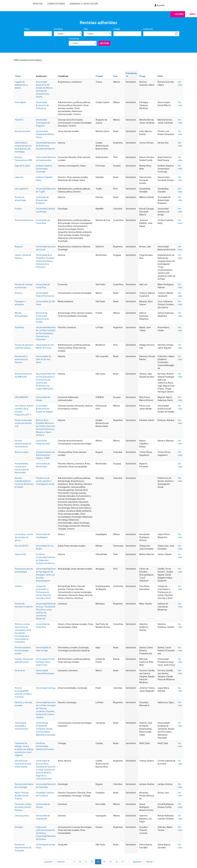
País (86, 29)
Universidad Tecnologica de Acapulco (43, 123)
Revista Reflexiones (24, 220)
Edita (160, 76)
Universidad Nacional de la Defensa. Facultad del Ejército (46, 146)
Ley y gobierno (22, 189)
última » (150, 862)
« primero (48, 862)
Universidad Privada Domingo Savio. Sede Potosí (45, 662)
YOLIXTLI (19, 120)
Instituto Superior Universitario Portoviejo (44, 169)
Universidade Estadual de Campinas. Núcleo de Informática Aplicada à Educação (46, 729)
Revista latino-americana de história (21, 359)
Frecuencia (74, 39)
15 (110, 862)
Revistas (38, 4)
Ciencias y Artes (43, 598)
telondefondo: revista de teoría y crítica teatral (23, 764)
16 (116, 862)
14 (104, 862)
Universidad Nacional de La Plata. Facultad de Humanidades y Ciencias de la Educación (46, 333)
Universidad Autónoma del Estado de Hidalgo (44, 409)
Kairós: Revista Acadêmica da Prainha (22, 796)
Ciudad (117, 29)
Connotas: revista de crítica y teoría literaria (23, 807)
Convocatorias (56, 4)
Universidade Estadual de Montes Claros (45, 134)
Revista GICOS (21, 546)
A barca (18, 293)
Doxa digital (20, 102)
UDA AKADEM (21, 397)
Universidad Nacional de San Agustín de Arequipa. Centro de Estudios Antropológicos (46, 575)
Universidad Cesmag (46, 688)
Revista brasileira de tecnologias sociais (23, 651)
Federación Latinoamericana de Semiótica (45, 830)
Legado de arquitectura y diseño (21, 85)
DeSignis (19, 827)
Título (27, 29)
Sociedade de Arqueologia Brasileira (42, 200)
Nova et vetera (22, 452)
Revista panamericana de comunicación (23, 444)
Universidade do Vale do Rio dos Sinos (43, 359)
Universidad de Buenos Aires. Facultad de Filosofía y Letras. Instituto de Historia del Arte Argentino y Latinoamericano (46, 770)
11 (86, 862)
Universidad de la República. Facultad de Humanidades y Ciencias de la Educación (45, 261)
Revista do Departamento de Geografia (23, 848)
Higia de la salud (22, 166)
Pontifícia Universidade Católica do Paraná (45, 746)
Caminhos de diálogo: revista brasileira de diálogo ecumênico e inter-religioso (24, 749)
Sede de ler (20, 671)
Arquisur (19, 247)
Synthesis (19, 327)
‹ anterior (61, 862)
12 (92, 862)
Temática (58, 29)
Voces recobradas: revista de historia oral (23, 423)
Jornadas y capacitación (84, 4)
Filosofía (47, 595)
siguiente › (137, 862)
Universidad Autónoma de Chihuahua (42, 105)
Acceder (160, 5)
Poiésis (18, 209)
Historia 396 (20, 554)
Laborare (19, 177)
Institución (148, 29)
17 (123, 862)
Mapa (193, 14)
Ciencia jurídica (22, 816)
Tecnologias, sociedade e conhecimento (22, 726)
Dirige (142, 76)
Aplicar (104, 43)
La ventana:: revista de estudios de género (24, 537)
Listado (179, 14)
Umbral (18, 586)
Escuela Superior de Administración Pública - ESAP (45, 455)
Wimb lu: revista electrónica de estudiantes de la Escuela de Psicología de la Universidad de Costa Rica (23, 633)
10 (80, 862)
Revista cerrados (23, 131)
